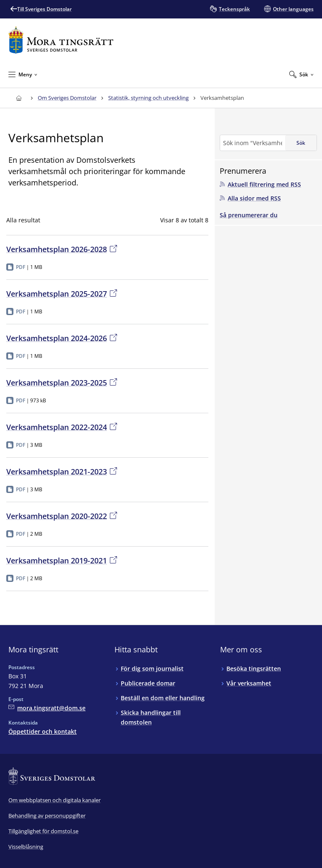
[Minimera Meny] (23, 74)
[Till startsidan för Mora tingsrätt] (61, 40)
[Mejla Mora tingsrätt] (47, 708)
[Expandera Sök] (301, 74)
